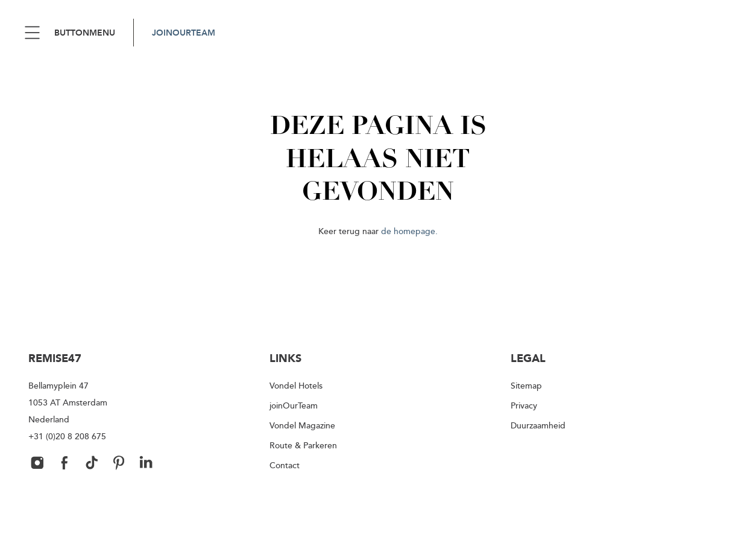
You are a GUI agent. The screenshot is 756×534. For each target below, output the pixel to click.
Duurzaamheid (538, 425)
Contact (285, 465)
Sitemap (526, 385)
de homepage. (409, 231)
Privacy (524, 405)
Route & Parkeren (303, 445)
